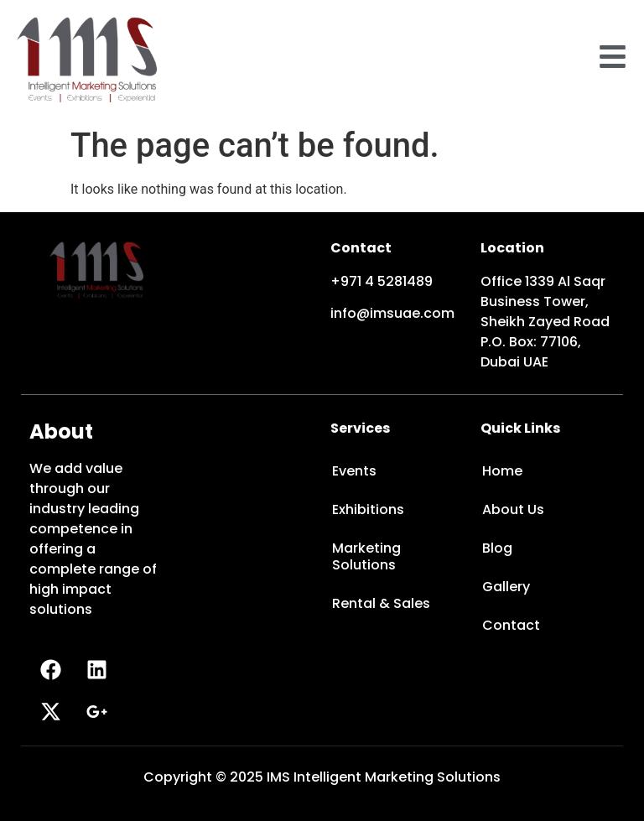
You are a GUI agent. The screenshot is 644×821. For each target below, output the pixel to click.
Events (354, 471)
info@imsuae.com (392, 313)
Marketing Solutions (366, 556)
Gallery (506, 587)
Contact (511, 625)
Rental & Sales (381, 603)
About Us (513, 509)
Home (502, 471)
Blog (497, 548)
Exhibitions (368, 509)
